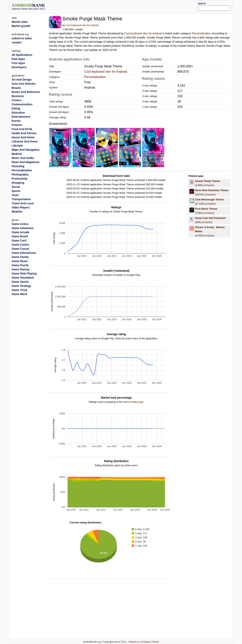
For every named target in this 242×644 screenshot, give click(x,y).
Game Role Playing (24, 273)
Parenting (18, 166)
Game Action (20, 224)
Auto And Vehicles (24, 84)
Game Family (20, 257)
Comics (17, 100)
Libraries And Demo (25, 141)
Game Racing (20, 269)
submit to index (22, 38)
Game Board (20, 236)
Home (156, 642)
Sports (16, 191)
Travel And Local (23, 203)
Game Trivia (19, 290)
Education (18, 113)
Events (16, 121)
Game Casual (20, 249)
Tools (15, 195)
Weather (17, 212)
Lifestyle (17, 146)
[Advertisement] (130, 6)
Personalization (201, 33)
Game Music (20, 261)
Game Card (19, 240)
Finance (17, 125)
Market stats (20, 22)
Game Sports (20, 282)
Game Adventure (23, 228)
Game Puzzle (20, 265)
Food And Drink (22, 129)
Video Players (21, 207)
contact (17, 42)
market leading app (133, 402)
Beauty (16, 88)
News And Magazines (26, 162)
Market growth (21, 26)
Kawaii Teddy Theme (208, 181)
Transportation (21, 199)
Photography (20, 174)
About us (134, 642)
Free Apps (18, 63)
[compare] (209, 185)
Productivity (20, 179)
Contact (146, 642)
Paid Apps (18, 59)
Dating (16, 108)
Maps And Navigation (26, 150)
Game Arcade (20, 232)
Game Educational (24, 253)
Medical (17, 154)
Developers (19, 67)
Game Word (19, 294)
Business (18, 96)
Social (16, 187)
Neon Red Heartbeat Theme (212, 190)
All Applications (22, 55)
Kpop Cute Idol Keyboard (210, 218)
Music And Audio (23, 158)
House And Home (23, 137)
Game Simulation (23, 278)
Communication (22, 104)
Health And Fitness (24, 133)
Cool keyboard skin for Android (82, 25)
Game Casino (20, 245)
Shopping (18, 183)
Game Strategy (21, 286)
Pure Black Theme (206, 209)
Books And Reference (26, 92)
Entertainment (21, 117)
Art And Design (22, 80)
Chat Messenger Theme (209, 200)
